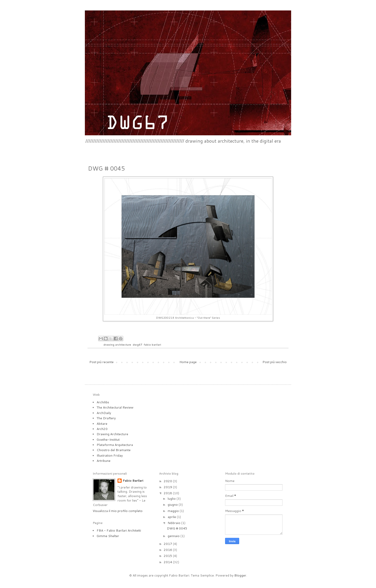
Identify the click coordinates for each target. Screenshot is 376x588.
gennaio (174, 536)
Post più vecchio (275, 362)
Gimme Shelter (108, 536)
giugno (173, 505)
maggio (174, 511)
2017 (168, 544)
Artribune (104, 461)
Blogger (240, 575)
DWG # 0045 (177, 528)
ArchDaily (104, 413)
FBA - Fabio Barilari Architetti (119, 530)
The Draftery (106, 418)
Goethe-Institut (108, 439)
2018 (168, 493)
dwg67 (137, 344)
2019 (168, 487)
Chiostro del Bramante (114, 450)
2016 (168, 550)
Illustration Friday (110, 455)
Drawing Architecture (112, 434)
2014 (168, 562)
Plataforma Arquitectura (115, 445)
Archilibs (103, 402)
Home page (188, 362)
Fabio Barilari (133, 481)
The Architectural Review (115, 407)
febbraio (174, 523)
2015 (168, 556)
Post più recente (101, 362)
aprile (172, 517)
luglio (172, 499)
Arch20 (102, 429)
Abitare (102, 424)
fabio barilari (152, 344)
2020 (168, 481)
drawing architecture (117, 344)
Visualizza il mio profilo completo (118, 511)
